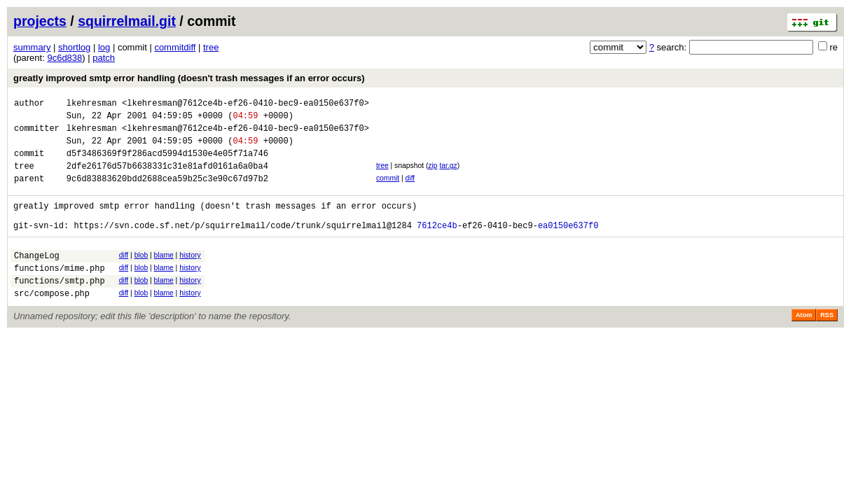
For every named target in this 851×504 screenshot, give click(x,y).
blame (164, 276)
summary (32, 47)
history (190, 276)
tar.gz (448, 176)
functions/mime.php (60, 293)
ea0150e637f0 (568, 246)
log (104, 47)
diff (410, 191)
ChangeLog (37, 278)
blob (141, 276)
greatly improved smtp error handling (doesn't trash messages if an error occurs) (189, 78)
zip (433, 176)
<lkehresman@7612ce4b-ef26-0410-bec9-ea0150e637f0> (245, 105)
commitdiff (175, 47)
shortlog (74, 47)
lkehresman (92, 105)
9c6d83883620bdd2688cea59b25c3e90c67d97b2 (167, 193)
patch (104, 58)
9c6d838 (64, 58)
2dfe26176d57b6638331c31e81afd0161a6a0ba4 (167, 178)
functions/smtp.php (60, 308)
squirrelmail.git (127, 21)
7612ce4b (437, 246)
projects (40, 21)
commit (388, 191)
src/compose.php (52, 322)
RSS (827, 344)
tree (211, 47)
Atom (804, 344)
